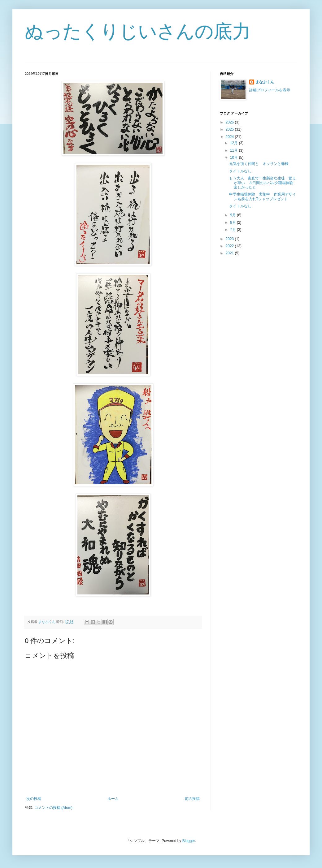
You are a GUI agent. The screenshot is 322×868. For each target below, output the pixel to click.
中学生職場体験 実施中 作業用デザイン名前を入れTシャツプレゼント (263, 196)
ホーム (113, 799)
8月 (233, 222)
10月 (235, 158)
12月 (235, 143)
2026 (230, 122)
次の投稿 (34, 799)
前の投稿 (192, 799)
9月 (233, 215)
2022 (230, 246)
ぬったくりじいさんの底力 (138, 31)
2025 (230, 129)
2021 (230, 253)
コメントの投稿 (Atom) (53, 808)
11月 (235, 150)
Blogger (189, 841)
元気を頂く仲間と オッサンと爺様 (259, 164)
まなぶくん (265, 82)
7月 (233, 230)
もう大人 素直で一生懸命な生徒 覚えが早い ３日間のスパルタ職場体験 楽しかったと (263, 183)
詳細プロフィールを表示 (270, 90)
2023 (230, 239)
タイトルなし (240, 171)
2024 (230, 137)
